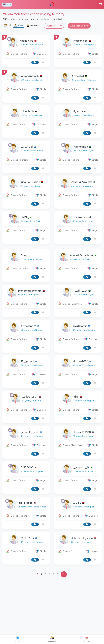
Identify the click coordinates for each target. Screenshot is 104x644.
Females (32, 25)
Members (52, 639)
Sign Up (87, 639)
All (7, 25)
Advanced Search (79, 26)
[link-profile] (26, 43)
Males (19, 25)
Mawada (52, 5)
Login (17, 639)
